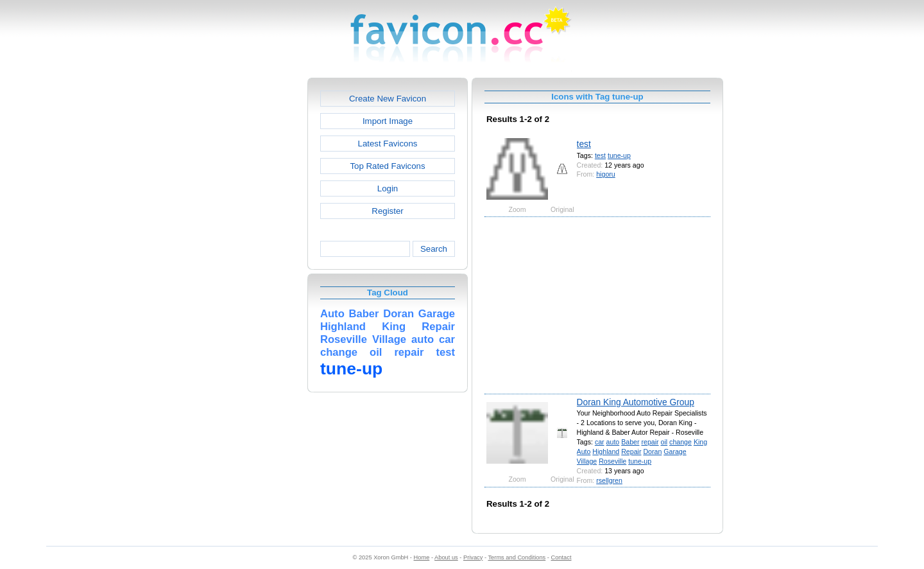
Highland (606, 451)
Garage (675, 451)
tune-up (619, 155)
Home (422, 557)
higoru (606, 174)
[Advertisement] (252, 270)
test (584, 144)
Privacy (473, 557)
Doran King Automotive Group (636, 402)
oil (664, 442)
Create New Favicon (388, 99)
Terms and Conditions (517, 557)
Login (388, 188)
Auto (584, 451)
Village (587, 461)
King (700, 442)
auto (613, 442)
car (600, 442)
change (680, 442)
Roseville (612, 461)
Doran (652, 451)
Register (387, 211)
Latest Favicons (388, 144)
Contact (561, 557)
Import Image (388, 121)
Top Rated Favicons (387, 166)
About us (446, 557)
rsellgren (609, 480)
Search (434, 249)
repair (650, 442)
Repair (631, 451)
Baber (630, 442)
